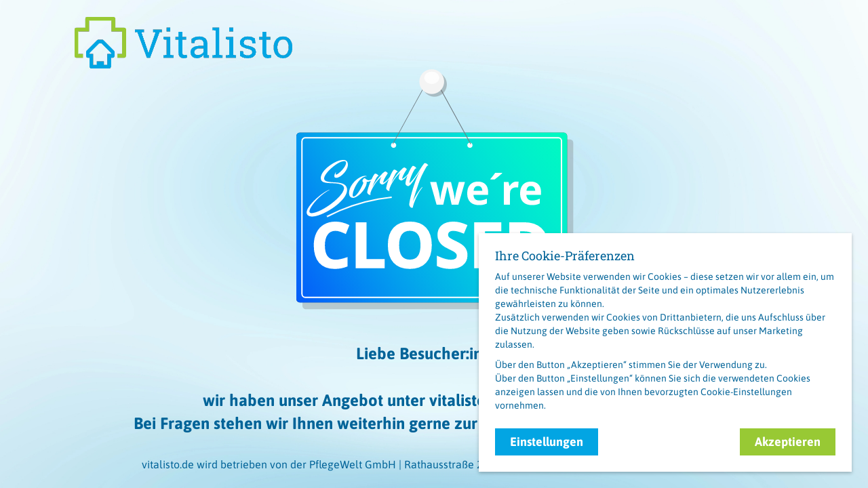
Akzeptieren (788, 442)
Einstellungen (547, 442)
